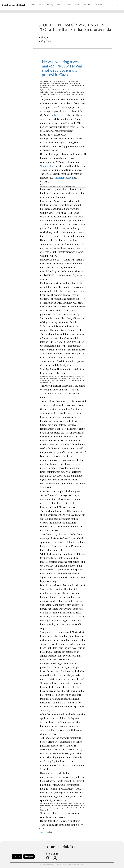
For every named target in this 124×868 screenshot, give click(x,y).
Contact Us (87, 5)
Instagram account (64, 178)
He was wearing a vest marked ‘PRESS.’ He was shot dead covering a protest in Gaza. (62, 68)
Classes (68, 5)
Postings (50, 5)
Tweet (41, 832)
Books (60, 5)
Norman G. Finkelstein (14, 5)
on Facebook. (58, 115)
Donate (17, 856)
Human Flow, (48, 166)
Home (33, 5)
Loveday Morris (47, 90)
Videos (77, 5)
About (41, 5)
